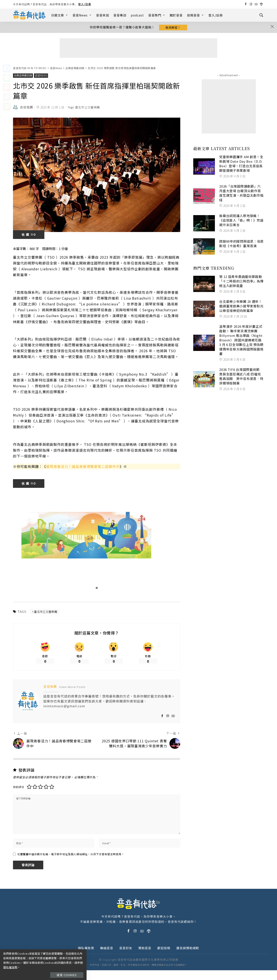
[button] (97, 589)
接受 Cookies (69, 971)
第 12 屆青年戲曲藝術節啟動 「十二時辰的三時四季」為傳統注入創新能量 (242, 282)
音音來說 (103, 15)
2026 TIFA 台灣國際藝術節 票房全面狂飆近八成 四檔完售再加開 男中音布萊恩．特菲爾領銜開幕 (241, 377)
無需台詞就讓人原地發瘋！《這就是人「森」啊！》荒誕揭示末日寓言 (241, 221)
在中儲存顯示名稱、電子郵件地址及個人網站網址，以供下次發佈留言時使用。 (71, 864)
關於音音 (176, 15)
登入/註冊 (85, 4)
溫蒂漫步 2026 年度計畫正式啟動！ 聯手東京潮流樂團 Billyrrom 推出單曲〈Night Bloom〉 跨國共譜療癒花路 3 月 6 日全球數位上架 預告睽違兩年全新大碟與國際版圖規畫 (241, 341)
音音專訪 (120, 15)
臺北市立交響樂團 (88, 108)
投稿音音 (196, 15)
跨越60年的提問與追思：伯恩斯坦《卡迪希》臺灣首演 (242, 244)
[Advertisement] (138, 49)
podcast (137, 15)
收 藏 (29, 236)
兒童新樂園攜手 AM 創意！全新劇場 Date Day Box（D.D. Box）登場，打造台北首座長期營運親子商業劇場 (241, 164)
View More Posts (72, 689)
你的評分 (19, 794)
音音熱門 (157, 15)
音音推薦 (26, 108)
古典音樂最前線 (24, 76)
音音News (82, 15)
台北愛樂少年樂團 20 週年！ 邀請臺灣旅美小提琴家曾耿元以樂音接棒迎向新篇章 (241, 307)
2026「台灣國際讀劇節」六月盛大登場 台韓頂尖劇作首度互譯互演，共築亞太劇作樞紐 (241, 194)
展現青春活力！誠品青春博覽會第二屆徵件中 (83, 467)
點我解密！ (173, 28)
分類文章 (60, 15)
